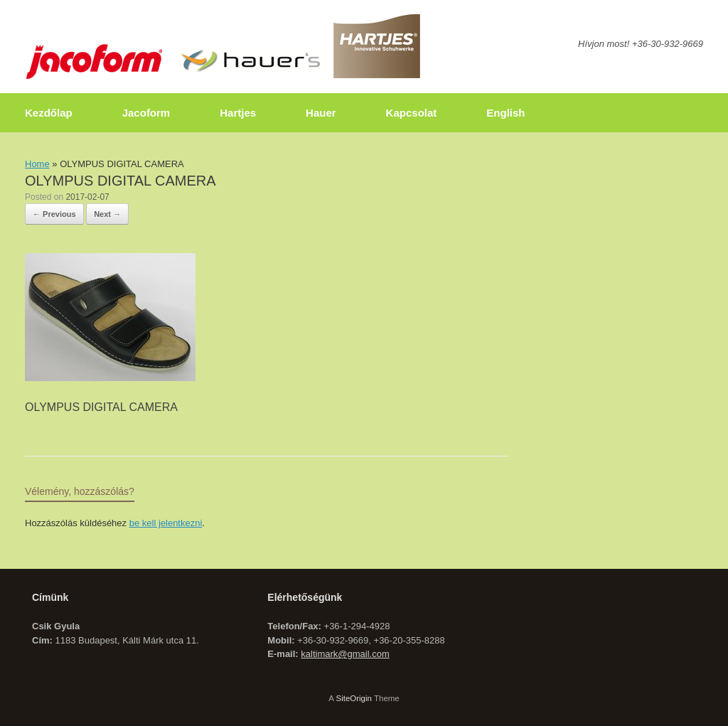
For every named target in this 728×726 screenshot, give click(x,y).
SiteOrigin (354, 698)
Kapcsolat (412, 113)
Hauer (321, 113)
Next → (107, 214)
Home (37, 164)
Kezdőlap (49, 113)
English (505, 113)
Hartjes (238, 113)
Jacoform (146, 113)
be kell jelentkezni (166, 523)
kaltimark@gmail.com (345, 654)
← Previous (54, 214)
